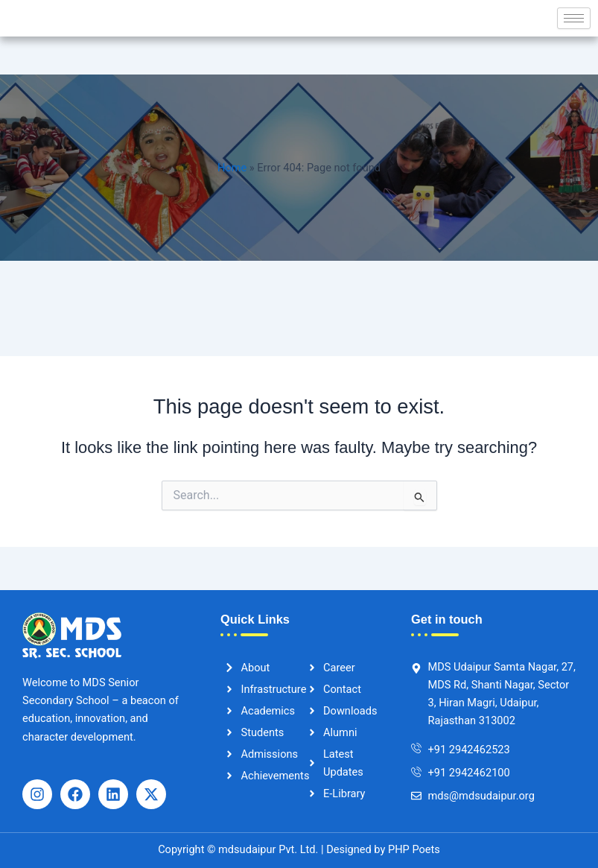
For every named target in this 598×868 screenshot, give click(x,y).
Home (232, 168)
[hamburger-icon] (574, 18)
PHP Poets (412, 849)
